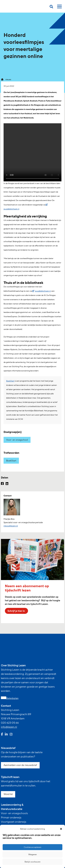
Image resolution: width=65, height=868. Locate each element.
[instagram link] (11, 735)
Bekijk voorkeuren (33, 862)
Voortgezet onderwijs (14, 822)
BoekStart (10, 381)
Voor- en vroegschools (14, 813)
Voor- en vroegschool (17, 440)
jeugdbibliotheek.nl (43, 291)
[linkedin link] (6, 735)
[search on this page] (51, 7)
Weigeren (33, 854)
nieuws (8, 79)
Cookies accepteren (33, 847)
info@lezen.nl (9, 727)
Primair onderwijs (11, 818)
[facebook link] (2, 735)
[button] (61, 829)
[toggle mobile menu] (59, 7)
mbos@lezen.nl (11, 526)
